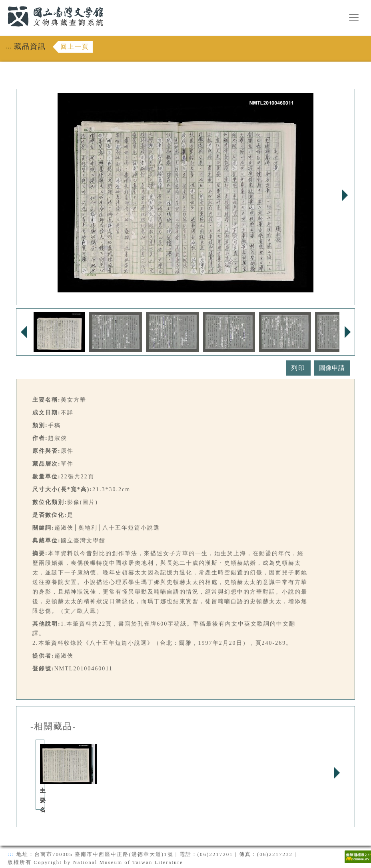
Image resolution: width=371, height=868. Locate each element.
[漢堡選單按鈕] (354, 18)
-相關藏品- (53, 726)
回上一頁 (75, 47)
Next (345, 195)
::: (3, 5)
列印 (298, 368)
